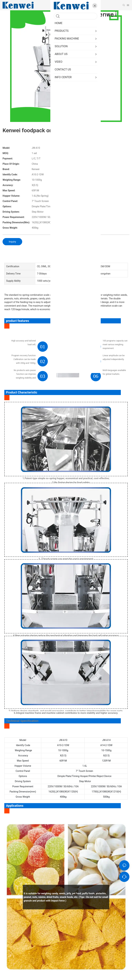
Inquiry (12, 242)
